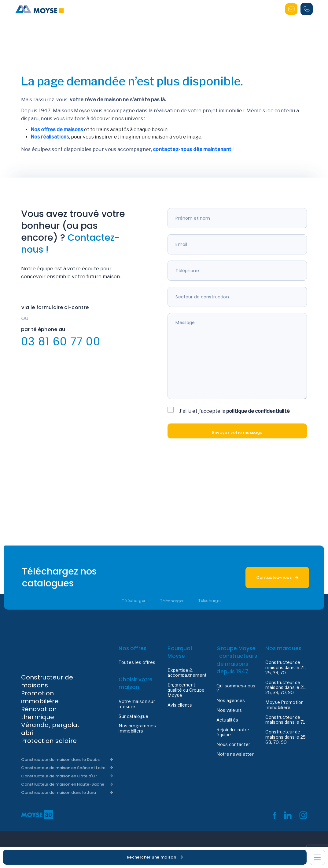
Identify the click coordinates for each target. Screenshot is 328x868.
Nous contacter (233, 744)
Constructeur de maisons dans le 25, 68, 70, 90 (286, 737)
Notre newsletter (235, 754)
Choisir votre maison (136, 683)
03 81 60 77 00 (61, 342)
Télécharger (134, 601)
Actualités (227, 720)
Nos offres (133, 648)
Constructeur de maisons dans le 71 (285, 720)
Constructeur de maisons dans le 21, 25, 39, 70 (286, 668)
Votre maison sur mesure (137, 704)
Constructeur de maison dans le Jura (59, 792)
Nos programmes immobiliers (137, 728)
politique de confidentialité (258, 411)
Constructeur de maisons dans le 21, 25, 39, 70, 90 (286, 688)
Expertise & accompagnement (187, 673)
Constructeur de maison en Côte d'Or (59, 776)
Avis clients (180, 705)
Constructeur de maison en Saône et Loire (63, 768)
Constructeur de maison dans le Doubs (60, 760)
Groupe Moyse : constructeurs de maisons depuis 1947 (237, 660)
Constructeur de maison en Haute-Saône (63, 784)
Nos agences (231, 701)
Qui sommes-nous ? (236, 688)
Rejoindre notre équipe (233, 732)
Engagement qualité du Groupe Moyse (186, 690)
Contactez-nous (274, 577)
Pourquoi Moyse (180, 652)
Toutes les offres (137, 662)
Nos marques (283, 648)
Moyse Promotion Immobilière (284, 705)
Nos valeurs (229, 710)
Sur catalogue (133, 716)
